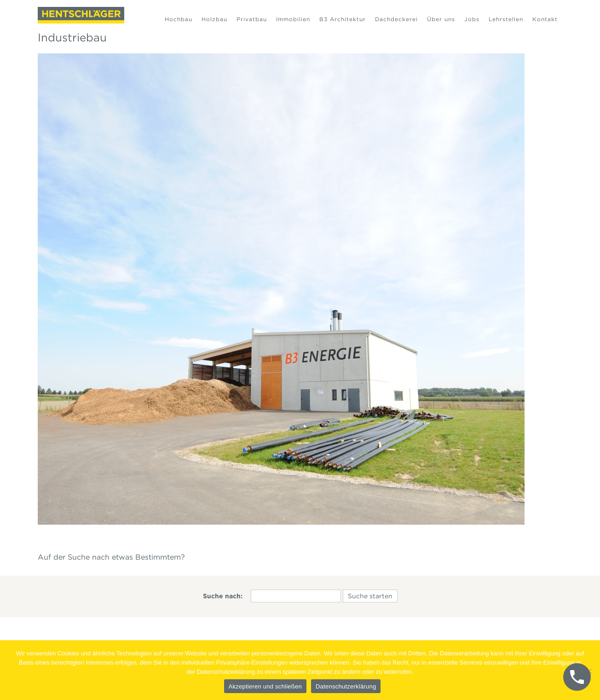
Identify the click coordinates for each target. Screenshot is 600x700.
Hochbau (179, 19)
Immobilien (293, 19)
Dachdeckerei (396, 19)
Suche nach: (223, 596)
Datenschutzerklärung (346, 686)
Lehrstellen (506, 19)
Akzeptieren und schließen (265, 686)
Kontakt (545, 19)
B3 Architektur (343, 19)
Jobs (472, 19)
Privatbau (252, 19)
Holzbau (214, 19)
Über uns (441, 19)
